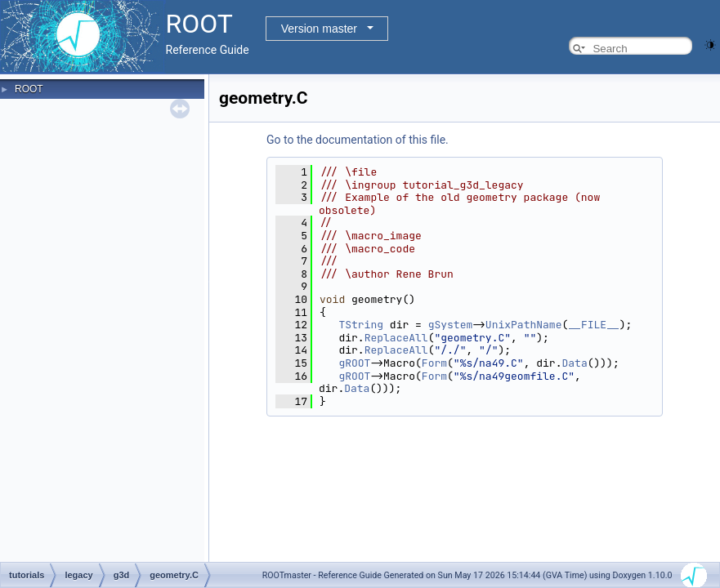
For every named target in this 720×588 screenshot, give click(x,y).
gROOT (354, 363)
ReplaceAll (396, 338)
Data (574, 363)
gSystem (451, 325)
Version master (319, 29)
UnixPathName (524, 325)
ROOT (29, 89)
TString (361, 325)
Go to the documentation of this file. (358, 140)
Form (434, 363)
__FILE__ (593, 325)
